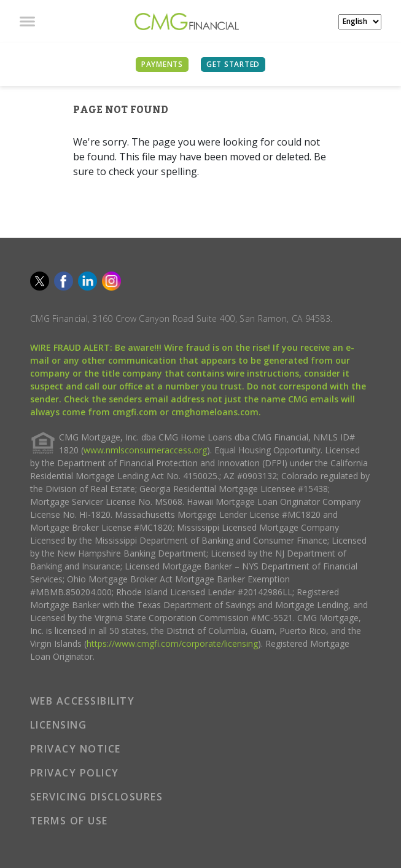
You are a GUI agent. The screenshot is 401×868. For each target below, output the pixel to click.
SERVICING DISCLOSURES (97, 797)
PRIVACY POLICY (75, 773)
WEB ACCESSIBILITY (83, 701)
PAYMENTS (162, 64)
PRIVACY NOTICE (76, 749)
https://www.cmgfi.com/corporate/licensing (172, 643)
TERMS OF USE (69, 821)
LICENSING (59, 725)
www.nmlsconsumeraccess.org (145, 450)
